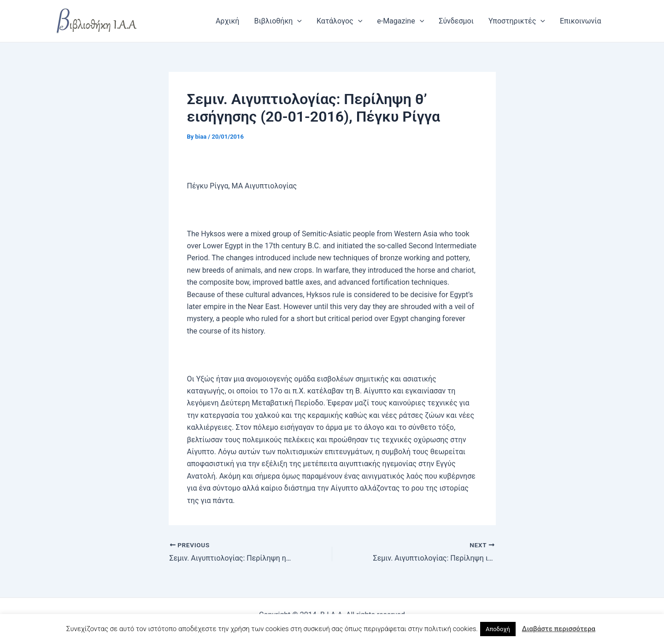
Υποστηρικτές (517, 21)
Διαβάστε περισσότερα (559, 629)
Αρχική (228, 21)
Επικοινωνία (581, 21)
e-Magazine (400, 21)
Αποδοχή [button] (498, 629)
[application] (297, 21)
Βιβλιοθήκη (278, 21)
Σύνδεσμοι (456, 21)
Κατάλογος (339, 21)
